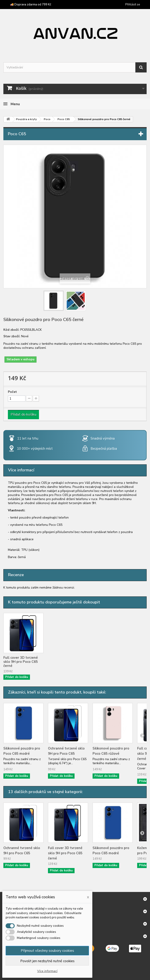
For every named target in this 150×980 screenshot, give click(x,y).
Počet (12, 392)
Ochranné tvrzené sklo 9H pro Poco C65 (22, 660)
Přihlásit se (133, 5)
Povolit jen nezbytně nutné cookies (47, 961)
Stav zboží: (12, 336)
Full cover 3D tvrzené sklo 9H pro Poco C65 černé (65, 662)
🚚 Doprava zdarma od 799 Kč (31, 5)
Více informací (47, 971)
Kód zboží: (11, 330)
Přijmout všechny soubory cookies (47, 951)
